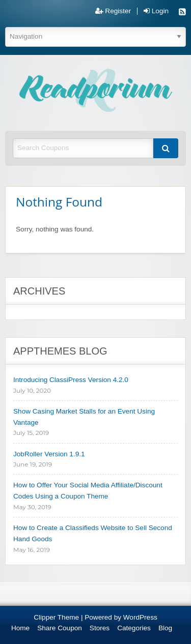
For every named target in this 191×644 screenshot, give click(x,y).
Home (20, 628)
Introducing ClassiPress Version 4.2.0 (71, 380)
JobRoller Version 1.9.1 (49, 454)
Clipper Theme (56, 617)
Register (113, 11)
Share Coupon (60, 628)
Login (156, 11)
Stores (100, 628)
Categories (134, 628)
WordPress (140, 617)
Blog (165, 628)
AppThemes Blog (60, 351)
